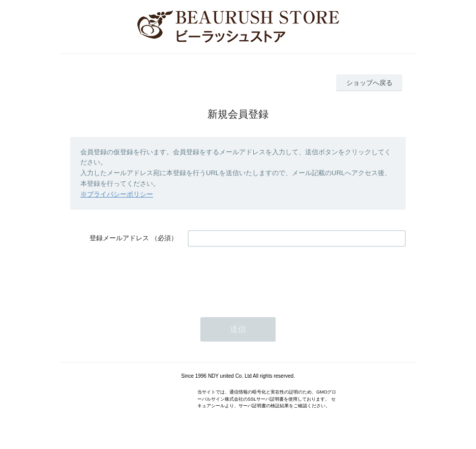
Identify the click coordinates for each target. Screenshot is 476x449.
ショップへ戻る (369, 83)
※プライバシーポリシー (117, 194)
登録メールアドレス (119, 238)
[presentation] (265, 277)
